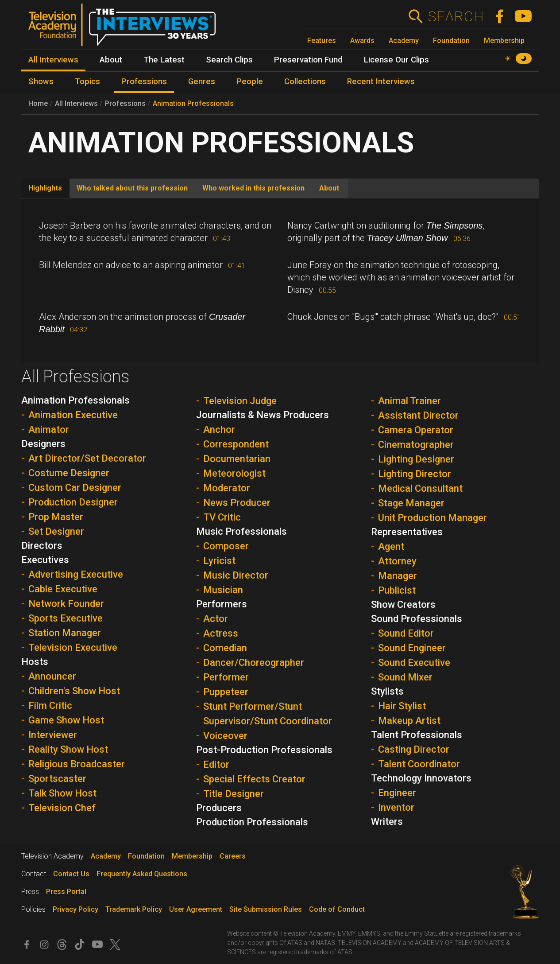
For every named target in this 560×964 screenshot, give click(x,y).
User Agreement (196, 909)
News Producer (237, 503)
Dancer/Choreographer (254, 663)
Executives (45, 560)
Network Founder (66, 604)
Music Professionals (241, 531)
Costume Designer (69, 473)
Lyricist (219, 561)
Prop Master (56, 517)
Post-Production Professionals (264, 750)
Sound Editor (406, 633)
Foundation (451, 41)
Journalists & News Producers (263, 415)
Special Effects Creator (254, 779)
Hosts (35, 662)
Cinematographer (416, 445)
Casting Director (414, 749)
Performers (222, 604)
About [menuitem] (111, 60)
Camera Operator (416, 430)
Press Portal (66, 892)
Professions (125, 103)
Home (38, 103)
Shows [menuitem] (41, 82)
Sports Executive (66, 618)
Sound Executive (414, 663)
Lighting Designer (416, 459)
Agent (391, 546)
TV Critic (222, 517)
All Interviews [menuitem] (53, 60)
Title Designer (234, 794)
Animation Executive (73, 415)
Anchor (219, 430)
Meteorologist (234, 473)
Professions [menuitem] (144, 82)
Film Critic (50, 706)
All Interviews (76, 103)
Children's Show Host (74, 691)
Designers (43, 444)
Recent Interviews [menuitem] (381, 82)
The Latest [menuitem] (164, 60)
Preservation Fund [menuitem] (308, 60)
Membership (504, 41)
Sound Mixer (405, 677)
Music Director (236, 575)
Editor (216, 764)
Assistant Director (418, 415)
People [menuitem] (250, 82)
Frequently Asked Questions (142, 874)
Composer (226, 546)
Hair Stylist (402, 706)
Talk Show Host (62, 793)
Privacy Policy (75, 909)
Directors (42, 546)
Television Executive (73, 647)
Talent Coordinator (419, 764)
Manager (398, 576)
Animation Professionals (193, 103)
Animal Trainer (409, 401)
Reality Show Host (68, 749)
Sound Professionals (417, 619)
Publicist (397, 590)
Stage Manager (411, 503)
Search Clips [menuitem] (229, 60)
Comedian (225, 648)
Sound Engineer (412, 648)
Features (322, 41)
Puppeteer (226, 692)
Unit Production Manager (433, 518)
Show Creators (403, 604)
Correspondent (236, 444)
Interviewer (53, 735)
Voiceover (225, 736)
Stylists (387, 691)
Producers (219, 808)
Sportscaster (57, 779)
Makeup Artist (409, 721)
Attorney (397, 561)
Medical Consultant (420, 488)
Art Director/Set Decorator (87, 458)
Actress (221, 633)
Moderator (227, 488)
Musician (223, 590)
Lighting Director (415, 474)
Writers (387, 822)
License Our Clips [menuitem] (396, 60)
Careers (233, 856)
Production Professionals (252, 822)
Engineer (397, 793)
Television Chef (62, 808)
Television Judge (240, 401)
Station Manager (65, 633)
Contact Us (71, 874)
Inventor (396, 807)
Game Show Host (66, 720)
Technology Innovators (421, 778)
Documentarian (237, 459)
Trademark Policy (134, 909)
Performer (226, 677)
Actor (216, 619)
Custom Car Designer (75, 488)
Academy (404, 41)
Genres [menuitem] (202, 82)
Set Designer (56, 531)
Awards (362, 41)
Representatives (407, 532)
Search (456, 16)
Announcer (52, 676)
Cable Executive (63, 589)
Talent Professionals (417, 735)
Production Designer (73, 502)
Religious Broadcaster (77, 764)
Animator (49, 430)
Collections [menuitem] (305, 82)
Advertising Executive (76, 574)
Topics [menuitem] (87, 82)
